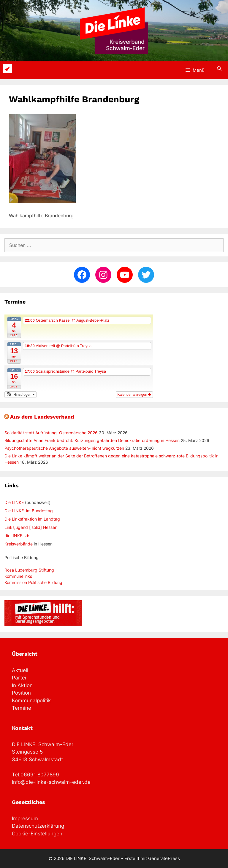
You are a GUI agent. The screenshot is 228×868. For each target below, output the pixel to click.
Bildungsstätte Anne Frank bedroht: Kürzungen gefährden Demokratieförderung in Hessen (92, 440)
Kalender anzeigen (134, 395)
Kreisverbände (19, 544)
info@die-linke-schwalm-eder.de (51, 782)
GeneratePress (164, 858)
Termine (22, 708)
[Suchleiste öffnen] (219, 69)
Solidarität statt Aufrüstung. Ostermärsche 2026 (51, 433)
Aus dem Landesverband (42, 417)
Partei (19, 678)
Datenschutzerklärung (38, 826)
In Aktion (22, 685)
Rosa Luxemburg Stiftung (29, 570)
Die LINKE (14, 502)
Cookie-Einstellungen (37, 834)
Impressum (25, 818)
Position (21, 693)
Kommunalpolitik (31, 701)
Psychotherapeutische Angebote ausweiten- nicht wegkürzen (64, 448)
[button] (20, 395)
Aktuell (20, 670)
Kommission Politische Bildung (33, 582)
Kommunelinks (18, 576)
